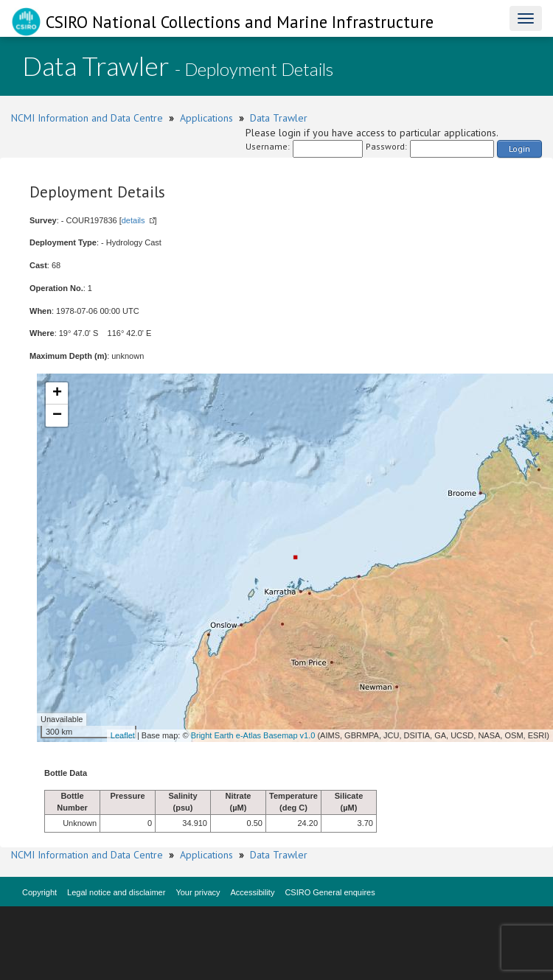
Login (519, 148)
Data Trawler (279, 118)
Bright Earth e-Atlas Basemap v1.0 (253, 735)
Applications (206, 118)
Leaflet (123, 735)
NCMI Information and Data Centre (87, 118)
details (133, 220)
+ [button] (57, 393)
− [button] (57, 416)
